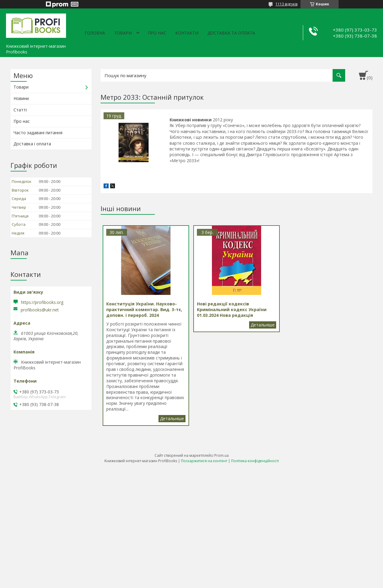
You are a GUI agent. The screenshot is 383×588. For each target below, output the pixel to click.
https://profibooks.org (42, 302)
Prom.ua (222, 455)
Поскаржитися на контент (204, 461)
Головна (95, 33)
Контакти (187, 33)
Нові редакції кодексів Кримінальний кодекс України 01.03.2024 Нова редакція (263, 325)
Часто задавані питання (38, 133)
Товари (123, 33)
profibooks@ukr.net (40, 310)
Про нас (157, 33)
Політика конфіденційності (255, 461)
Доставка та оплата (231, 33)
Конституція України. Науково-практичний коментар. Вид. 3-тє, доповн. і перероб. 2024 (172, 419)
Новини (21, 98)
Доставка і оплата (32, 144)
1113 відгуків (286, 4)
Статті (20, 110)
